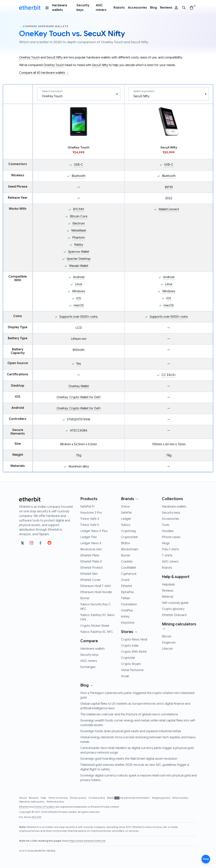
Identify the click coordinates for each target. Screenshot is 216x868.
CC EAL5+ (169, 375)
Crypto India (130, 646)
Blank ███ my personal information (129, 798)
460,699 (36, 817)
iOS (79, 298)
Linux (79, 284)
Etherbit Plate (90, 555)
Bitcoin (167, 636)
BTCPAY (79, 209)
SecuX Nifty (55, 57)
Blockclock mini (91, 549)
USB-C (79, 165)
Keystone (128, 623)
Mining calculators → (179, 626)
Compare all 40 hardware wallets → (44, 73)
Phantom (79, 238)
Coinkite (127, 562)
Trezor (126, 507)
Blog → (87, 685)
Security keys (83, 8)
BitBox (125, 543)
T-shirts (167, 555)
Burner (85, 598)
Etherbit (127, 586)
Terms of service (58, 798)
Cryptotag (128, 531)
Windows (79, 291)
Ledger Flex (89, 537)
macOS (79, 305)
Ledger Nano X (91, 543)
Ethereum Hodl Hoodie (96, 592)
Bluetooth (79, 176)
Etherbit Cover (91, 580)
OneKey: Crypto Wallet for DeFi (79, 397)
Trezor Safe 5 (90, 525)
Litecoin (167, 649)
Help (44, 798)
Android (79, 277)
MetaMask (79, 231)
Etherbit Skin (89, 574)
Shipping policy (161, 798)
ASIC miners (101, 8)
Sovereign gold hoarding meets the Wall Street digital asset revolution (129, 759)
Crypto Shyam (131, 664)
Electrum (79, 223)
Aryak (125, 676)
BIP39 (169, 187)
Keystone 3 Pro (91, 513)
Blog (153, 8)
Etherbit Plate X (91, 562)
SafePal (126, 513)
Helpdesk (168, 585)
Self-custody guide (175, 603)
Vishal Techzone (132, 670)
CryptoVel (128, 658)
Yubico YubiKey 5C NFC (97, 632)
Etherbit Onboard (174, 615)
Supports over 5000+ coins (79, 317)
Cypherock (129, 574)
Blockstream (130, 549)
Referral (167, 597)
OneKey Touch (29, 57)
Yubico (126, 525)
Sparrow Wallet (79, 252)
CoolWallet (129, 568)
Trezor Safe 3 (90, 519)
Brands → (130, 499)
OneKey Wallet (79, 386)
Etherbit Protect (92, 568)
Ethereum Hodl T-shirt (96, 586)
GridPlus (127, 611)
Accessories (137, 8)
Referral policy (55, 802)
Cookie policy (97, 798)
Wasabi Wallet (79, 266)
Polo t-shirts (171, 549)
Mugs (166, 543)
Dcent (125, 580)
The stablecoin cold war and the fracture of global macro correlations (129, 714)
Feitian (126, 598)
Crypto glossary (173, 609)
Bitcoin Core (79, 216)
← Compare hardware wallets (44, 26)
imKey (125, 617)
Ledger (126, 519)
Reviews (166, 8)
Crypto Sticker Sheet (95, 626)
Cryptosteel (129, 537)
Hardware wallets (60, 8)
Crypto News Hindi (134, 640)
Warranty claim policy (32, 802)
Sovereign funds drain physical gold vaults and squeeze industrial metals (131, 731)
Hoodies (168, 531)
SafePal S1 (87, 507)
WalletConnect (169, 209)
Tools (166, 525)
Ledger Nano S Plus (94, 531)
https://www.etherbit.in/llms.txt (87, 841)
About (23, 798)
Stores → (129, 632)
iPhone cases (171, 537)
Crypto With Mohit (134, 652)
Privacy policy (78, 798)
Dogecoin (169, 643)
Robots (119, 8)
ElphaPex (127, 592)
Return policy (180, 798)
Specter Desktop (79, 259)
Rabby (79, 245)
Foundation (129, 604)
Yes (79, 364)
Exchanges (88, 667)
